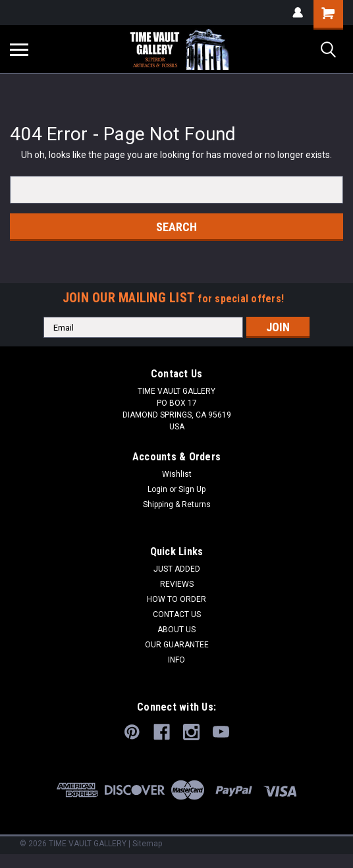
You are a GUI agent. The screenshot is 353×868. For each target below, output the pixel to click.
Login (157, 489)
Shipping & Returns (177, 504)
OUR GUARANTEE (177, 645)
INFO (176, 660)
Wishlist (177, 474)
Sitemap (147, 844)
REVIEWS (177, 584)
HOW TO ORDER (176, 599)
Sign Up (192, 489)
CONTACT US (177, 614)
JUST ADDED (177, 569)
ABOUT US (176, 630)
